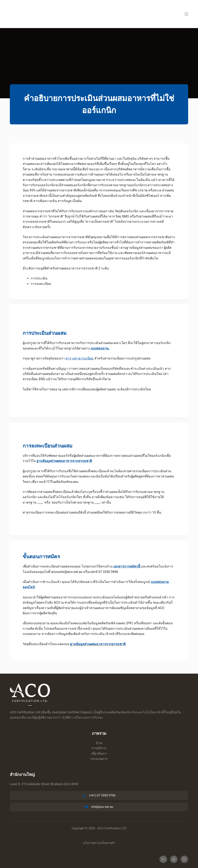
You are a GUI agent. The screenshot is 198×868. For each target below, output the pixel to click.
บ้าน (99, 743)
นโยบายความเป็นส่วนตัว (99, 843)
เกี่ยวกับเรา (99, 754)
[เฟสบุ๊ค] (163, 859)
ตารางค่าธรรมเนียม (80, 358)
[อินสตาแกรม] (174, 859)
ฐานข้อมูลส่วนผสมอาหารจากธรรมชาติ (98, 644)
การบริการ (99, 748)
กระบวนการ (99, 759)
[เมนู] (186, 14)
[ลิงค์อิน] (184, 859)
